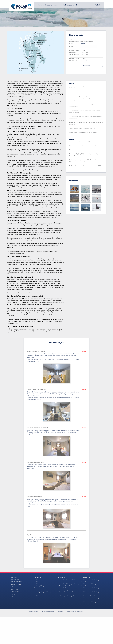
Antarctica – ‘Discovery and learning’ (69, 611)
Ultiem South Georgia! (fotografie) (92, 623)
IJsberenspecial (40, 607)
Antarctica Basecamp (65, 615)
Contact (97, 5)
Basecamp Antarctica (65, 613)
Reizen (48, 5)
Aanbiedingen (67, 5)
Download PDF (85, 88)
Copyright (80, 639)
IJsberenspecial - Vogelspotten (44, 609)
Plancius (83, 71)
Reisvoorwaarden (34, 639)
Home (40, 5)
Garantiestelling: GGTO (48, 639)
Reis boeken (86, 93)
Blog (77, 5)
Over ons (15, 624)
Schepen (56, 5)
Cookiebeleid (70, 639)
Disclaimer (61, 639)
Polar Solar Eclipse (64, 617)
